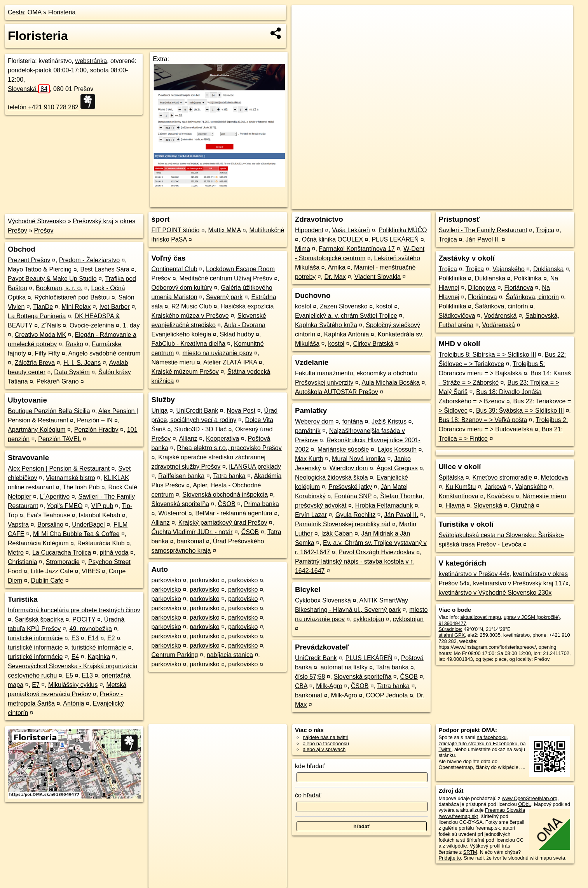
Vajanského (508, 269)
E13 (87, 675)
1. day (131, 325)
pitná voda (114, 553)
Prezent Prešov (29, 260)
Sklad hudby (237, 334)
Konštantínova (458, 496)
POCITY (84, 619)
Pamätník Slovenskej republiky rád (343, 524)
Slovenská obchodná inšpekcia (225, 495)
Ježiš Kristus (389, 421)
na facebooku (492, 737)
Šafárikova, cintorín (532, 297)
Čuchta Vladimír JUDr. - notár (192, 532)
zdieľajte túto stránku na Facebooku (478, 744)
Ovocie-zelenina (92, 325)
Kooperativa (222, 439)
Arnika (336, 267)
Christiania (23, 562)
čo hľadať (308, 795)
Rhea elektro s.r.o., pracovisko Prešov (229, 448)
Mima (303, 249)
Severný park (224, 297)
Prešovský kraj (93, 221)
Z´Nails (51, 325)
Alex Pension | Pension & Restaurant (59, 469)
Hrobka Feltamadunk (384, 505)
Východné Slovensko (37, 221)
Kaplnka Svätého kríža (326, 325)
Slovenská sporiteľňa (180, 504)
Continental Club (174, 269)
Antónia (73, 703)
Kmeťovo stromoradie (503, 477)
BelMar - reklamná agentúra (234, 513)
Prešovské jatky (350, 487)
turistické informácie (35, 638)
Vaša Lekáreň (351, 230)
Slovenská (29, 89)
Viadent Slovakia (378, 277)
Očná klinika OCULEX (332, 239)
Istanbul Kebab (99, 515)
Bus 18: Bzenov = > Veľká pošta (483, 420)
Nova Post (241, 411)
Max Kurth (309, 459)
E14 (93, 638)
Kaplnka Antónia (347, 334)
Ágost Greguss (397, 468)
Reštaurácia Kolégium (38, 543)
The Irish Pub (81, 487)
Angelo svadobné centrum (105, 353)
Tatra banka (229, 476)
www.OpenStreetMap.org (530, 798)
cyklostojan (369, 619)
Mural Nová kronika (359, 459)
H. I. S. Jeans (82, 363)
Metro (16, 553)
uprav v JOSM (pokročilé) (532, 617)
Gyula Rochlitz (355, 515)
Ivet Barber (114, 307)
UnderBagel (88, 525)
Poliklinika (452, 278)
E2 (111, 638)
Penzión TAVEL (59, 439)
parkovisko (166, 580)
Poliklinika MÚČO (403, 230)
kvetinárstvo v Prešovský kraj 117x (521, 583)
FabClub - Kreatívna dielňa (188, 344)
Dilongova (482, 288)
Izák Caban (337, 533)
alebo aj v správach (324, 749)
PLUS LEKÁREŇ (395, 239)
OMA (35, 12)
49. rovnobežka (91, 629)
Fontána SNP (353, 496)
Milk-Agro (329, 686)
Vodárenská (500, 316)
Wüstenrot (172, 513)
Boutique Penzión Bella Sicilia (49, 411)
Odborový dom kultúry (182, 288)
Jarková (496, 487)
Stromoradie (63, 562)
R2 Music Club (192, 306)
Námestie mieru (173, 362)
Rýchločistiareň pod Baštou (72, 297)
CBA (301, 686)
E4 (75, 657)
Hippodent (309, 230)
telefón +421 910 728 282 (43, 107)
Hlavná (455, 505)
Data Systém (72, 372)
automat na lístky (344, 667)
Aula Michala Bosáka (391, 383)
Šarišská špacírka (39, 619)
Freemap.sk (479, 203)
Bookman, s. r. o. (59, 288)
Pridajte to (450, 858)
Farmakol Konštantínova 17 (357, 249)
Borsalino (50, 525)
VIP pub (102, 506)
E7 (36, 685)
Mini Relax (76, 307)
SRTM (470, 852)
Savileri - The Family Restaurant (483, 230)
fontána (353, 421)
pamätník (308, 431)
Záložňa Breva (35, 363)
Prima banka (262, 504)
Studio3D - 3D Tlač (200, 429)
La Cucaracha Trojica (62, 553)
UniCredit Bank (197, 411)
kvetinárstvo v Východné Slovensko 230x (495, 593)
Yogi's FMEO (65, 506)
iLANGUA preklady (255, 467)
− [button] (305, 30)
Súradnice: (450, 629)
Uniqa (159, 411)
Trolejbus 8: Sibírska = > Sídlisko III (487, 355)
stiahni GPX (452, 635)
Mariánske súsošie (343, 449)
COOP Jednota (387, 695)
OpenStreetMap (439, 203)
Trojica (545, 230)
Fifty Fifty (47, 353)
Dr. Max (335, 277)
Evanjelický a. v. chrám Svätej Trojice (346, 316)
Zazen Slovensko (344, 306)
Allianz (188, 439)
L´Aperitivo (55, 497)
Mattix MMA (225, 230)
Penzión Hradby (96, 430)
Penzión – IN (95, 420)
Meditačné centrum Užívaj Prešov (226, 278)
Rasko (74, 344)
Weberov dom (314, 421)
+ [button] (305, 18)
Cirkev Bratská (373, 344)
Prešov (44, 230)
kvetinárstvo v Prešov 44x (474, 574)
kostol (303, 306)
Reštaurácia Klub (101, 543)
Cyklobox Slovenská (323, 600)
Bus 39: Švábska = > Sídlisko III (520, 411)
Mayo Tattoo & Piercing (40, 269)
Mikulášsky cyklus (73, 685)
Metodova (554, 477)
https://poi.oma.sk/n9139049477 (538, 203)
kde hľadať (310, 766)
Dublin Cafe (47, 581)
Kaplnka (99, 657)
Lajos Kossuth (397, 449)
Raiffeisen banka (181, 476)
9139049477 (452, 623)
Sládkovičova (457, 316)
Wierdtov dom (349, 468)
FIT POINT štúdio (175, 230)
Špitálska (451, 477)
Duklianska (548, 269)
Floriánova (519, 288)
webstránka (91, 61)
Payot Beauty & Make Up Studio (52, 279)
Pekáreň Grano (58, 381)
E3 (75, 638)
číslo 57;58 (310, 677)
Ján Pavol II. (401, 515)
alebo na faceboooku (326, 744)
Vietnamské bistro (71, 478)
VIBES (91, 571)
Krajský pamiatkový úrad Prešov (223, 523)
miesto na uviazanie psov (218, 353)
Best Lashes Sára (105, 269)
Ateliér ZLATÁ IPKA (230, 362)
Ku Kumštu (461, 487)
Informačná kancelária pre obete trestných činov (74, 610)
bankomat (190, 541)
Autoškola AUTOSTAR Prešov (337, 392)
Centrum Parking (174, 655)
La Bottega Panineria (37, 316)
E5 (70, 675)
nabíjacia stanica (230, 655)
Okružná (522, 505)
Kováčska (500, 496)
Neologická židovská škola (332, 477)
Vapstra (18, 525)
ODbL (524, 804)
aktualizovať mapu (480, 617)
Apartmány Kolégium (37, 430)
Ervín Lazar (311, 515)
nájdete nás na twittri (325, 737)
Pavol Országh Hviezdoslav (377, 552)
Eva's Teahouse (48, 515)
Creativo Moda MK (41, 335)
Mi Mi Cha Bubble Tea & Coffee (76, 534)
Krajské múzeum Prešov (185, 372)
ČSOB (226, 504)
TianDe (43, 307)
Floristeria (62, 12)
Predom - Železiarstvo (90, 260)
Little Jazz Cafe (52, 571)
